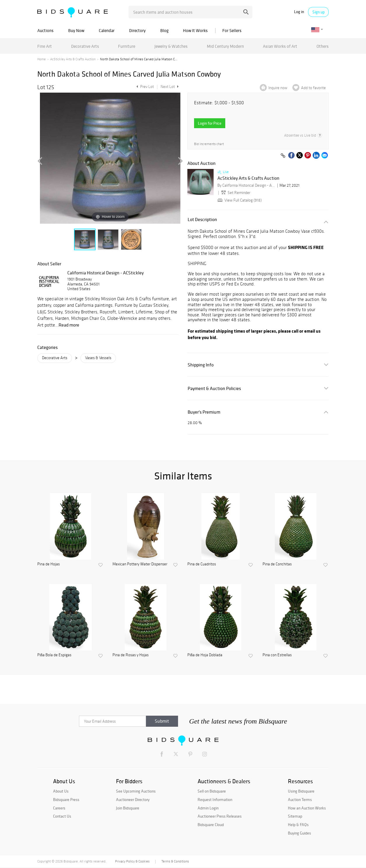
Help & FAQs (298, 825)
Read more (69, 325)
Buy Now (76, 30)
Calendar (107, 30)
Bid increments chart (209, 144)
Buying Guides (299, 833)
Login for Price (210, 123)
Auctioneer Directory (133, 800)
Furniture (127, 46)
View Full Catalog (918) (239, 200)
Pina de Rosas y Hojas (131, 655)
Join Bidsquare (128, 808)
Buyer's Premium (204, 412)
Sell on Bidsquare (212, 791)
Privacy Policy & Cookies (132, 861)
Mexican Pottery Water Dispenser (140, 564)
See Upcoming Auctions (136, 791)
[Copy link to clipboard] (283, 156)
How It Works (195, 30)
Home (42, 59)
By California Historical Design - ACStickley (247, 185)
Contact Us (62, 816)
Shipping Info (201, 365)
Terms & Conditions (175, 861)
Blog (164, 30)
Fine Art (45, 46)
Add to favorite (313, 88)
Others (323, 46)
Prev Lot (144, 87)
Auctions (45, 30)
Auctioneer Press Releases (220, 816)
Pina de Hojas (49, 564)
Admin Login (208, 808)
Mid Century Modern (225, 46)
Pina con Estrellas (277, 655)
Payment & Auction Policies (214, 388)
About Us (61, 791)
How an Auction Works (307, 808)
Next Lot (170, 87)
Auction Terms (300, 800)
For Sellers (232, 30)
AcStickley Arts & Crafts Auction (73, 59)
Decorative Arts (85, 46)
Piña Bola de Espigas (54, 655)
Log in (299, 12)
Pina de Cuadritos (202, 564)
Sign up (319, 12)
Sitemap (295, 816)
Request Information (215, 800)
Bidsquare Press (66, 800)
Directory (137, 30)
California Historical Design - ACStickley (105, 273)
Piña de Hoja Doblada (205, 655)
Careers (59, 808)
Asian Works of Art (280, 46)
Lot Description (202, 219)
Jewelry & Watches (171, 46)
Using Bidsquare (301, 791)
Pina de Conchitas (277, 564)
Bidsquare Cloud (211, 825)
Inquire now (278, 88)
